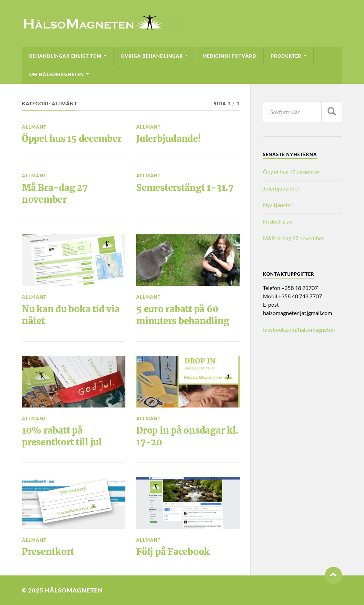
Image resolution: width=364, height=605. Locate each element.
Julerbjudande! (168, 139)
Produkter (286, 56)
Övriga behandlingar (152, 56)
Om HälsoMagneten (57, 74)
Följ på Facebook (173, 552)
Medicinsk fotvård (229, 56)
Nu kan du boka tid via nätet (71, 315)
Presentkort (48, 552)
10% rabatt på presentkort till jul (62, 436)
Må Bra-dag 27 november (55, 194)
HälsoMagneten (74, 590)
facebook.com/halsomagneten (299, 329)
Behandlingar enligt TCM (65, 56)
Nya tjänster (278, 205)
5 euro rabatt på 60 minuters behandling (183, 315)
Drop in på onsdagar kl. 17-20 (187, 436)
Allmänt (34, 127)
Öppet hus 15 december (72, 139)
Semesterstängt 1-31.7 (185, 188)
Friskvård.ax (278, 221)
